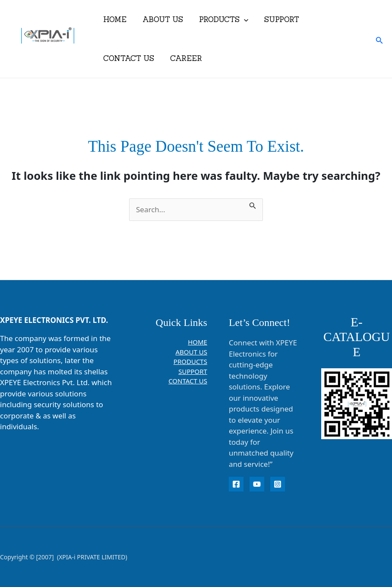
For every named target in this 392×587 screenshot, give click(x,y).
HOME (114, 19)
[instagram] (278, 484)
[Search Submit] (253, 204)
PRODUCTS (220, 19)
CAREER (184, 58)
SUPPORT (277, 19)
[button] (240, 19)
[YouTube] (257, 484)
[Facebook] (236, 484)
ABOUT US (161, 19)
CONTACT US (128, 58)
